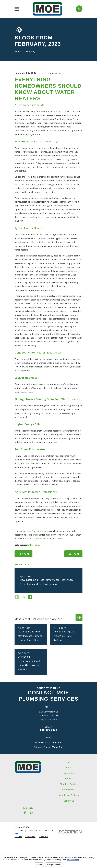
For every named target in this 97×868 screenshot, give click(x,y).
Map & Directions (48, 755)
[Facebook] (25, 848)
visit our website (41, 574)
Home (69, 803)
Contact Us (69, 836)
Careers (69, 814)
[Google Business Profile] (31, 848)
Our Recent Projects (69, 831)
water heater (62, 147)
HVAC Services (69, 825)
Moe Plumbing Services (38, 567)
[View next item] (30, 633)
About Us (69, 809)
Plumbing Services (69, 820)
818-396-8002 (48, 765)
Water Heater (34, 581)
